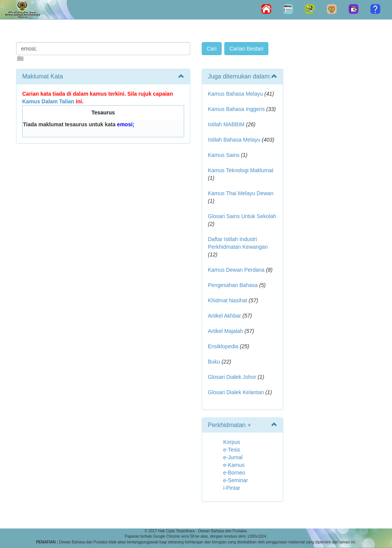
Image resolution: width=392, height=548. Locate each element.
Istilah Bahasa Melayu (234, 140)
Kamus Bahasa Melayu (236, 94)
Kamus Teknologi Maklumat (241, 170)
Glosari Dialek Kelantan (236, 392)
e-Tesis (232, 450)
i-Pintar (232, 488)
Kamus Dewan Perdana (236, 270)
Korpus (232, 442)
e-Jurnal (233, 457)
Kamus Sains (224, 155)
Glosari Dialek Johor (232, 377)
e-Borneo (234, 473)
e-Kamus (234, 465)
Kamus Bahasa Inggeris (236, 109)
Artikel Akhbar (224, 316)
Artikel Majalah (225, 331)
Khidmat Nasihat (228, 300)
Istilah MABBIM (226, 124)
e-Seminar (236, 480)
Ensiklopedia (223, 346)
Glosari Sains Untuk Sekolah (242, 216)
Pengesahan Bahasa (233, 285)
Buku (214, 362)
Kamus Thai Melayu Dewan (241, 193)
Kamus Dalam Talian (48, 101)
